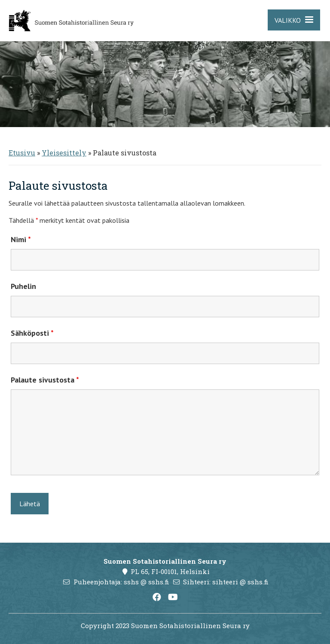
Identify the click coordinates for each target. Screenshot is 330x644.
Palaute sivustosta (45, 380)
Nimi (21, 239)
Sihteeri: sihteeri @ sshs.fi (226, 582)
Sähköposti (32, 333)
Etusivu (22, 153)
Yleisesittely (64, 153)
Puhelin (23, 286)
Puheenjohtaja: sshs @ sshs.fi (121, 582)
